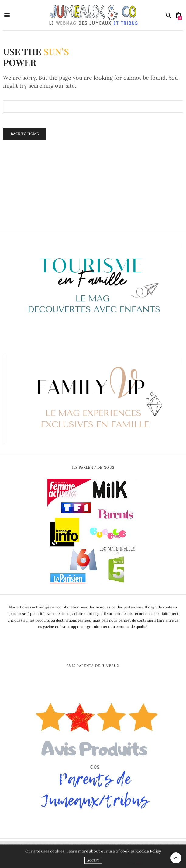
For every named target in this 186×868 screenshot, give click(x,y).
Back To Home (25, 134)
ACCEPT (93, 862)
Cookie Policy (149, 853)
